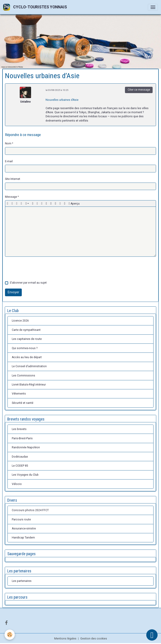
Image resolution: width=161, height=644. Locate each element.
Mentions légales (65, 639)
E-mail (9, 161)
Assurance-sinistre (24, 529)
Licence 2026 (20, 321)
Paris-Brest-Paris (22, 438)
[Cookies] (10, 635)
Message (11, 197)
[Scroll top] (152, 635)
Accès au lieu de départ (27, 357)
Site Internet (13, 179)
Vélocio (17, 484)
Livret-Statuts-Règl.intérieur (29, 385)
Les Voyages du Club (25, 475)
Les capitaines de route (27, 339)
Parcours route (21, 519)
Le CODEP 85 (20, 466)
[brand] (36, 7)
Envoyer (13, 292)
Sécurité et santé (23, 403)
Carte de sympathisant (26, 330)
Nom (8, 143)
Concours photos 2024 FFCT (30, 510)
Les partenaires (22, 581)
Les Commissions (23, 376)
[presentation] (39, 269)
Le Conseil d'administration (29, 366)
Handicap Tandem (23, 538)
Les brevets (19, 429)
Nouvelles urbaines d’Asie (62, 100)
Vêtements (19, 394)
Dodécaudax (20, 457)
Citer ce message (139, 90)
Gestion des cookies (94, 639)
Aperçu (74, 204)
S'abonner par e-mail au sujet (28, 283)
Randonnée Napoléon (26, 447)
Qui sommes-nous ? (25, 348)
